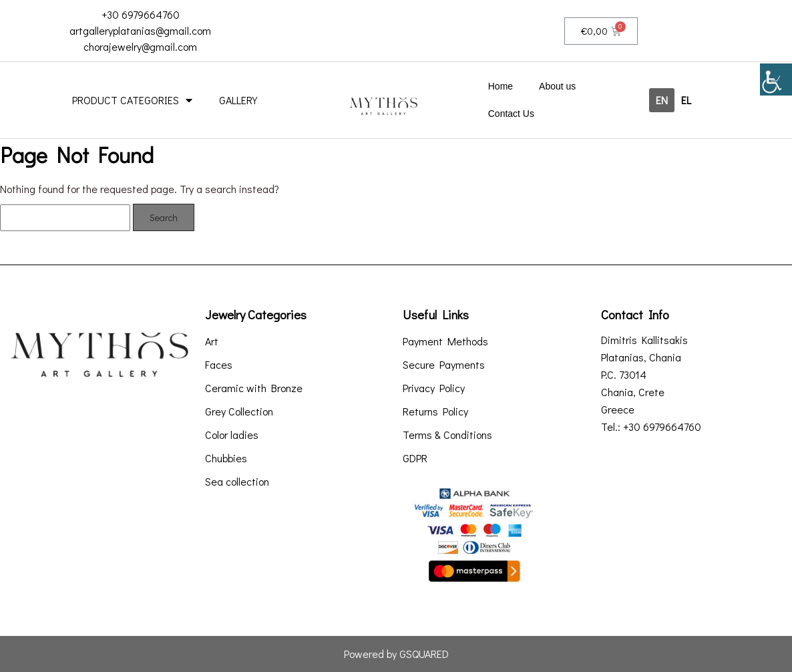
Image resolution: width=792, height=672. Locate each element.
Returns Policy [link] (435, 411)
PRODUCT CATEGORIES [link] (132, 100)
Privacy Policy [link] (434, 388)
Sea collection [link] (237, 482)
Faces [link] (219, 365)
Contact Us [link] (511, 114)
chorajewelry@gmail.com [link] (140, 46)
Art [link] (212, 341)
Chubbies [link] (226, 458)
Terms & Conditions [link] (447, 435)
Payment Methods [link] (445, 341)
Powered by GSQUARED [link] (396, 654)
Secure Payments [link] (444, 365)
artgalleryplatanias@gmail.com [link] (140, 30)
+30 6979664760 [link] (141, 14)
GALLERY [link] (238, 100)
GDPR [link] (415, 458)
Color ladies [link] (232, 435)
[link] (776, 79)
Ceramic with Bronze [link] (254, 388)
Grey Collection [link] (239, 411)
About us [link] (557, 86)
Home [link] (501, 86)
